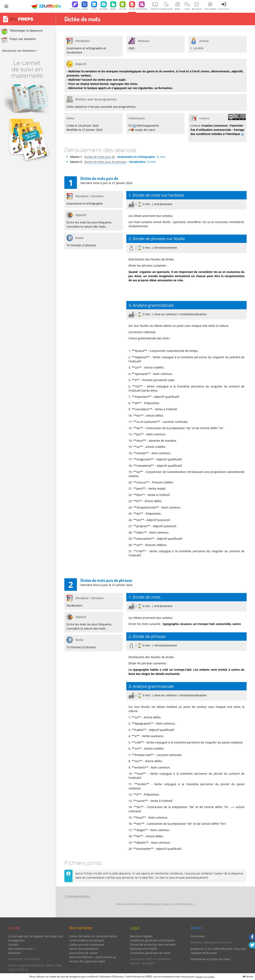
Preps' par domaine (18, 40)
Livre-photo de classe (83, 953)
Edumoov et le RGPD (143, 949)
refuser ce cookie (205, 977)
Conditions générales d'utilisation (152, 940)
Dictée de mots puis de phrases (105, 162)
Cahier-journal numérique (87, 945)
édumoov (15, 953)
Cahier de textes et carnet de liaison (93, 936)
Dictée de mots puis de (100, 157)
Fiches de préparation (84, 949)
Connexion (198, 936)
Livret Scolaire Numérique (87, 940)
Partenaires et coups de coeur (211, 959)
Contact (13, 945)
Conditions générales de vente (150, 953)
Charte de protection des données (153, 945)
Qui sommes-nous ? (22, 949)
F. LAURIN (197, 48)
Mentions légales (141, 936)
